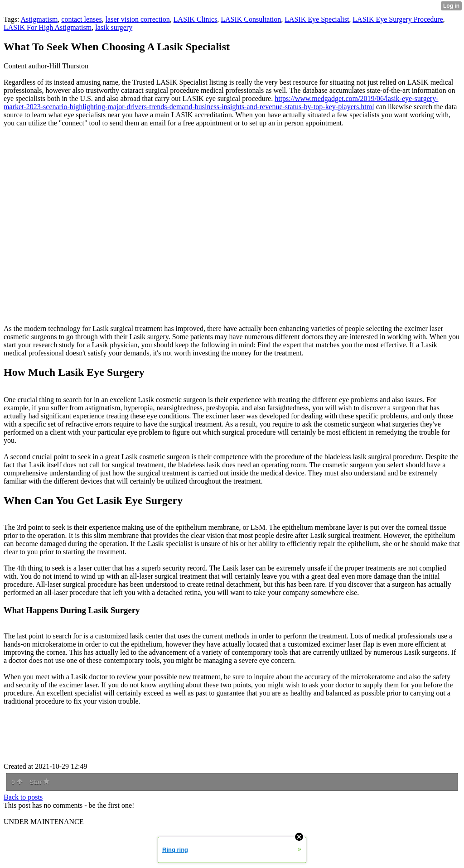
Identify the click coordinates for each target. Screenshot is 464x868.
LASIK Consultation (251, 19)
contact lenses (81, 19)
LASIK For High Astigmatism (48, 27)
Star (39, 782)
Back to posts (23, 797)
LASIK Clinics (195, 19)
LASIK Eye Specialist (317, 19)
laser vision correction (138, 19)
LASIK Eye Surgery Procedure (398, 19)
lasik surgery (114, 27)
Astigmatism (39, 19)
